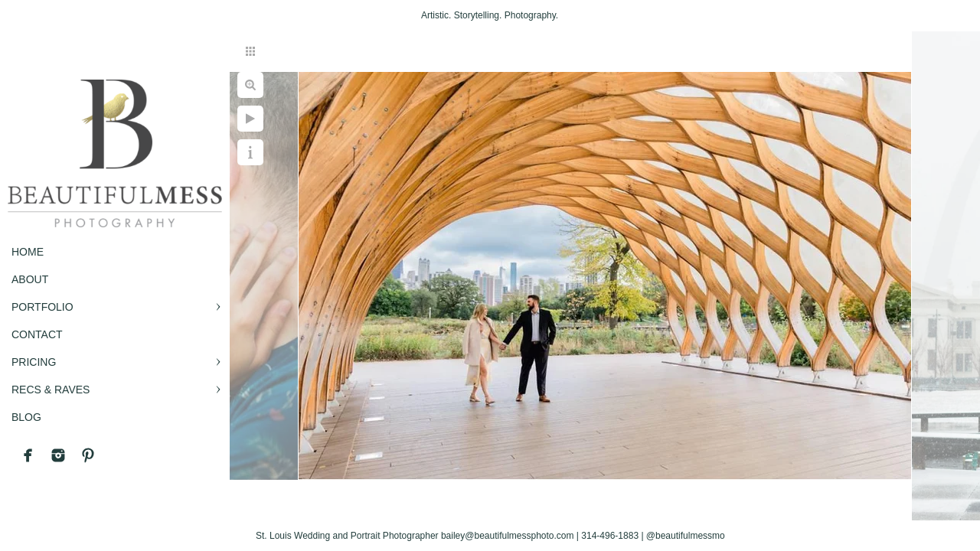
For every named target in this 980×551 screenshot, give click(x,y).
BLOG (26, 417)
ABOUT (30, 279)
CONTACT (37, 334)
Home (28, 252)
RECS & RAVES (51, 390)
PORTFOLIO (42, 307)
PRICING (34, 362)
